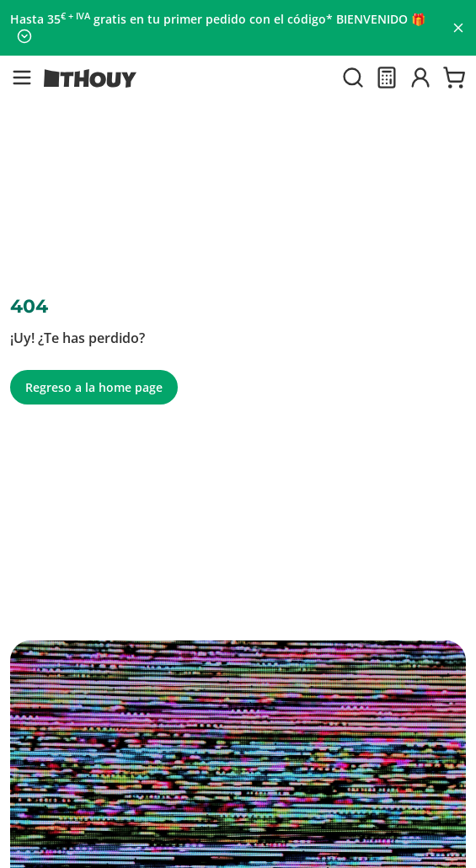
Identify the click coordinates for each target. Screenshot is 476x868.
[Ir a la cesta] (454, 78)
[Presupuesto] (387, 78)
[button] (22, 78)
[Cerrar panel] (458, 28)
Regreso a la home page (94, 387)
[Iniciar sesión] (420, 78)
